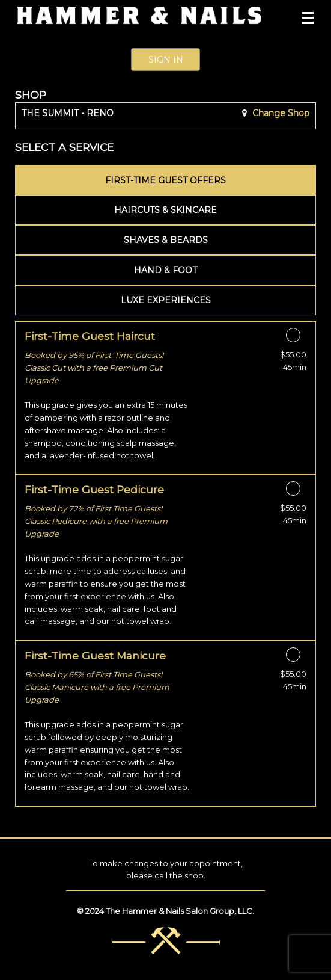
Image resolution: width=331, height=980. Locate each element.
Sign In (166, 60)
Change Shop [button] (280, 113)
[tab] (165, 180)
